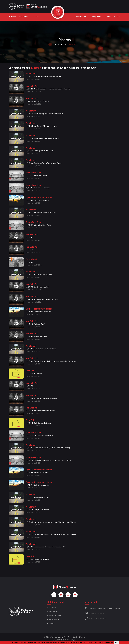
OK (116, 643)
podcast (64, 44)
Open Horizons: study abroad (39, 197)
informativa (109, 643)
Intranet (50, 624)
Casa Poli (30, 371)
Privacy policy (53, 620)
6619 (104, 618)
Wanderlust (31, 74)
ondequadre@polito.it (95, 613)
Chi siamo (51, 607)
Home (57, 44)
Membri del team (54, 615)
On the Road (31, 259)
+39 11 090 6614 (95, 618)
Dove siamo (52, 611)
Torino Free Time (34, 173)
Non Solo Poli (32, 86)
